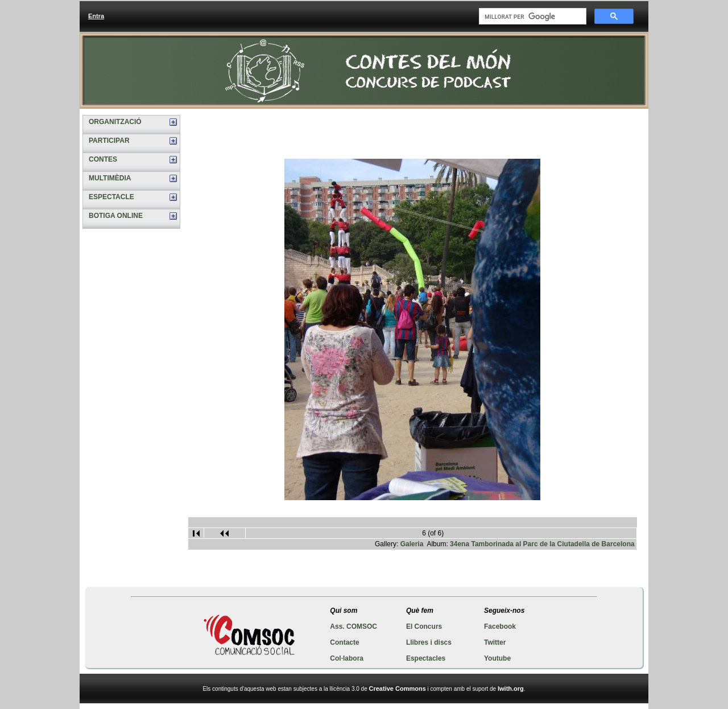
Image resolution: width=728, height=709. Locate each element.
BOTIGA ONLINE (116, 216)
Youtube (497, 658)
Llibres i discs (429, 642)
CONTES (103, 159)
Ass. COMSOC (353, 626)
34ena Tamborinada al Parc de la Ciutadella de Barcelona (542, 544)
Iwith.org (511, 689)
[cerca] (531, 17)
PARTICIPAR (109, 141)
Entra (96, 16)
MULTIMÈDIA (110, 178)
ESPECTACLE (111, 197)
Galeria (412, 544)
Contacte (344, 642)
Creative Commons (398, 689)
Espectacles (426, 658)
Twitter (495, 642)
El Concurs (424, 626)
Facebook (500, 626)
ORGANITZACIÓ (115, 122)
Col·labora (347, 658)
